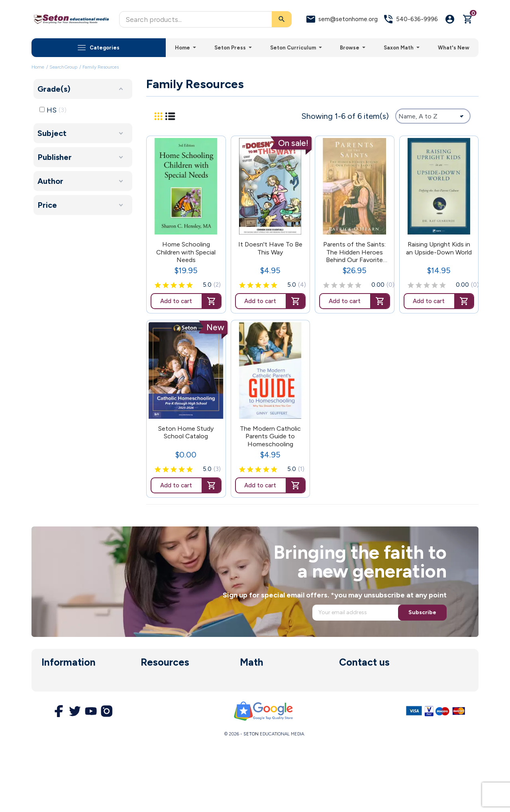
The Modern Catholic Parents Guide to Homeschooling (270, 436)
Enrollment (155, 693)
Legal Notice (59, 704)
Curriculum (155, 681)
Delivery (53, 681)
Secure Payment (64, 727)
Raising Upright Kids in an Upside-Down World (439, 248)
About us (54, 693)
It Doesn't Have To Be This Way (270, 248)
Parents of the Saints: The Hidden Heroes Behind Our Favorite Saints (354, 252)
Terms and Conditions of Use (81, 716)
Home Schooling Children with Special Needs (186, 252)
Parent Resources (165, 704)
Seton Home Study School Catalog (186, 432)
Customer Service (165, 716)
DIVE (247, 704)
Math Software (261, 693)
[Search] (205, 19)
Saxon (248, 681)
